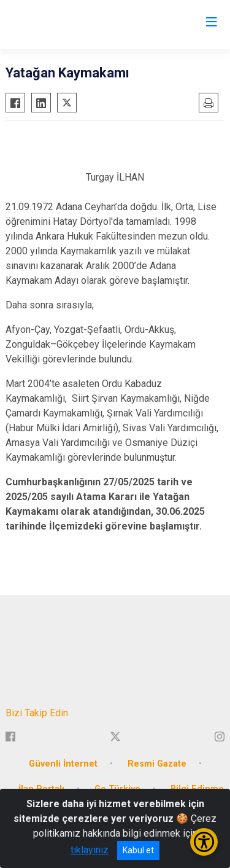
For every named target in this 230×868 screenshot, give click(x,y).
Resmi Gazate (157, 764)
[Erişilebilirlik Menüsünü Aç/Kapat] (204, 842)
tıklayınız (90, 850)
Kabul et (138, 850)
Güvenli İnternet (63, 764)
